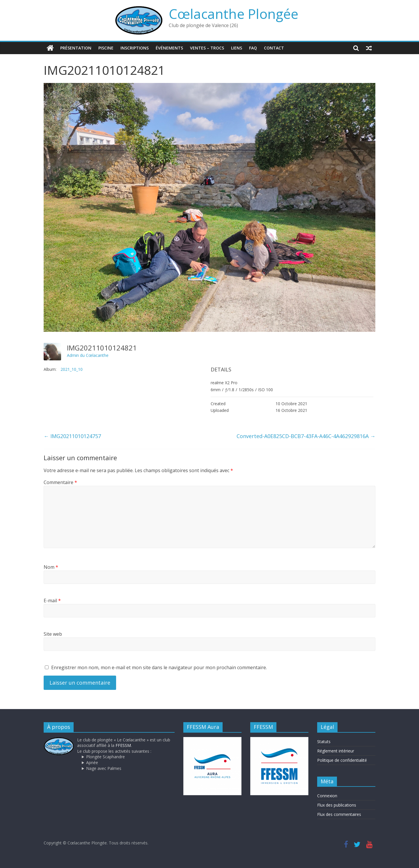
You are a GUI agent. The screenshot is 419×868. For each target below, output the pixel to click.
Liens (237, 48)
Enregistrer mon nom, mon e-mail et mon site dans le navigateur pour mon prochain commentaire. (159, 667)
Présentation (76, 48)
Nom (51, 567)
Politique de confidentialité (342, 760)
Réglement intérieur (336, 751)
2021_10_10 (72, 369)
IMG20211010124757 (72, 436)
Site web (53, 634)
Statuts (324, 742)
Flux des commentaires (339, 814)
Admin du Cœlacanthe (88, 355)
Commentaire (60, 482)
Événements (169, 48)
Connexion (327, 796)
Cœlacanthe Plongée (234, 14)
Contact (274, 48)
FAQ (253, 48)
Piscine (106, 48)
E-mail (52, 600)
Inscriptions (135, 48)
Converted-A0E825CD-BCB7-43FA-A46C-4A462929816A (306, 436)
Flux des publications (337, 805)
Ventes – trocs (207, 48)
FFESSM (123, 745)
